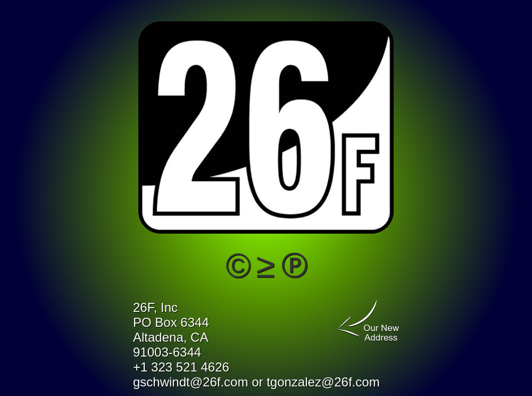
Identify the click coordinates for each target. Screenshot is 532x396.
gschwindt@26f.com (190, 382)
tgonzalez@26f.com (323, 382)
